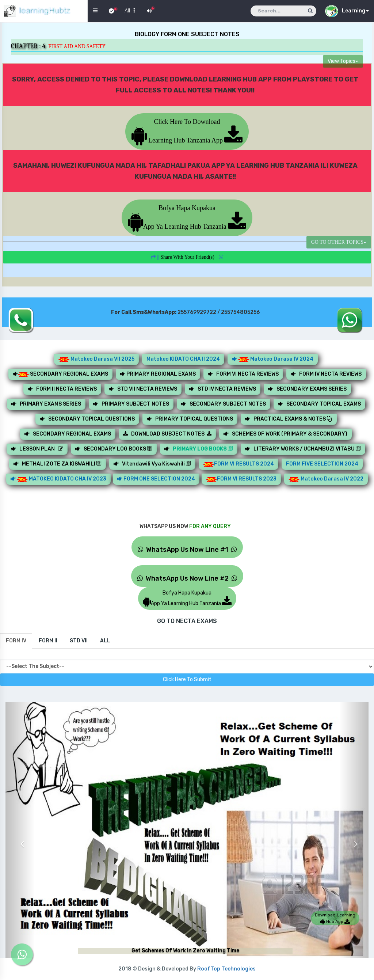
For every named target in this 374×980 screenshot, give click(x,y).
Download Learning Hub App (335, 918)
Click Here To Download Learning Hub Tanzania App (187, 131)
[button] (20, 839)
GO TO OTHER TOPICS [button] (339, 242)
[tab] (16, 641)
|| (187, 257)
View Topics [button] (343, 61)
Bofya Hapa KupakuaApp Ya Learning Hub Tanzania (187, 217)
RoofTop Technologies (226, 969)
